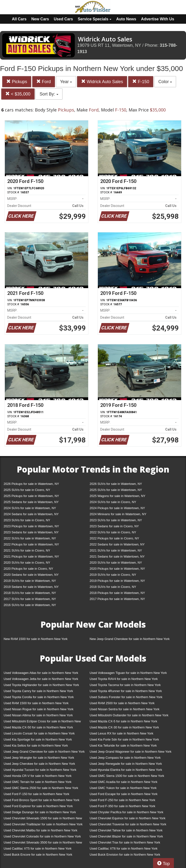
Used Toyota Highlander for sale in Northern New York (41, 685)
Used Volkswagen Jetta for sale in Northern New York (41, 679)
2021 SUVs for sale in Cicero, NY (27, 550)
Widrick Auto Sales (102, 82)
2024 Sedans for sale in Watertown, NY (31, 514)
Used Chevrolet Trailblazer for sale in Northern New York (43, 824)
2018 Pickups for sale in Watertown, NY (117, 593)
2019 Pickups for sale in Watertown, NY (117, 581)
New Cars (40, 19)
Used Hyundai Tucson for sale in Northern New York (40, 770)
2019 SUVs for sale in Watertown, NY (30, 581)
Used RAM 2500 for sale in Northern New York (122, 703)
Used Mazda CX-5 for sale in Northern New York (123, 721)
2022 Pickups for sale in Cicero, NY (114, 538)
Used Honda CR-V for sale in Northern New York (38, 776)
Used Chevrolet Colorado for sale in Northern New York (42, 836)
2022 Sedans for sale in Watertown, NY (117, 544)
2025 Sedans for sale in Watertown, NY (31, 502)
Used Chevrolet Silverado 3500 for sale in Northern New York (43, 843)
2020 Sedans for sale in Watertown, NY (31, 575)
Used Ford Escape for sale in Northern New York (124, 794)
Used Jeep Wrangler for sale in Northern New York (39, 758)
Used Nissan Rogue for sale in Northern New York (39, 709)
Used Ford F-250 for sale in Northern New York (122, 800)
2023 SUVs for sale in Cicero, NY (27, 520)
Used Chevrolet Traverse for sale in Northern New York (128, 824)
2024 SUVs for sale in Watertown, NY (30, 508)
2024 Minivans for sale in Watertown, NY (118, 514)
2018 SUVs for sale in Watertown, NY (30, 593)
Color (165, 82)
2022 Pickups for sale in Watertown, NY (31, 544)
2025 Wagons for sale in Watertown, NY (117, 496)
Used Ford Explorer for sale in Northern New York (38, 806)
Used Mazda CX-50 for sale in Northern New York (38, 727)
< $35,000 (18, 94)
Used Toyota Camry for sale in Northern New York (38, 691)
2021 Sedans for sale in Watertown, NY (117, 556)
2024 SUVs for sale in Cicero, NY (113, 502)
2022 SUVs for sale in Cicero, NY (113, 532)
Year (66, 82)
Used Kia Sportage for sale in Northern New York (38, 739)
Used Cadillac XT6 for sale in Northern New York (124, 848)
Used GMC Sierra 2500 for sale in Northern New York (41, 788)
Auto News (126, 19)
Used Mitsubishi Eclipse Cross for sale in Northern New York (42, 722)
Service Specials (95, 19)
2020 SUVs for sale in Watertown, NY (116, 563)
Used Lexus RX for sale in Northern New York (121, 733)
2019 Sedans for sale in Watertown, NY (31, 587)
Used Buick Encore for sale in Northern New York (38, 855)
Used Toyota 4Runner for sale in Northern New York (126, 691)
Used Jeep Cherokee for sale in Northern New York (39, 764)
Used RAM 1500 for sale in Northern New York (36, 703)
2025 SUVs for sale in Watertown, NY (116, 490)
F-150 (141, 82)
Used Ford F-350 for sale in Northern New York (122, 806)
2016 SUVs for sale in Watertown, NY (30, 605)
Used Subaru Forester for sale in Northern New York (126, 697)
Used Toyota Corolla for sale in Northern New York (39, 697)
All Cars (19, 19)
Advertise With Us (158, 19)
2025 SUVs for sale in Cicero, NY (27, 490)
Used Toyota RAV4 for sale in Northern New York (124, 679)
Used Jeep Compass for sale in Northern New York (125, 758)
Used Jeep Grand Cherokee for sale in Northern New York (44, 752)
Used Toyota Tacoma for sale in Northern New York (125, 685)
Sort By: (49, 94)
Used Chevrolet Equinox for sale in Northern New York (128, 818)
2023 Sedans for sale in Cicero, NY (114, 526)
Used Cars (63, 19)
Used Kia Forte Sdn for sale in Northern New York (124, 739)
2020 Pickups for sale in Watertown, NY (117, 569)
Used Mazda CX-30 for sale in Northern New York (124, 727)
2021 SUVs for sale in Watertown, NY (116, 550)
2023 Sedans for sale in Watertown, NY (31, 532)
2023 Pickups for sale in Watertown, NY (31, 526)
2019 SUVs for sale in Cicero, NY (113, 575)
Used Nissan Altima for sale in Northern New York (38, 715)
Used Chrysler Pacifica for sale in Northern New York (126, 812)
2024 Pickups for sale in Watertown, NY (117, 508)
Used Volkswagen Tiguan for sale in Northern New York (128, 673)
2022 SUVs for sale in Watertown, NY (30, 538)
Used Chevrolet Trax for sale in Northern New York (125, 842)
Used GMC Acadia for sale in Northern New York (124, 782)
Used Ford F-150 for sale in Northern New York (36, 794)
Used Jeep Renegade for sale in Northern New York (126, 764)
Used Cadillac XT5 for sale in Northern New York (38, 848)
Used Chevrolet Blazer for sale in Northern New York (126, 836)
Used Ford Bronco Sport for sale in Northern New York (42, 800)
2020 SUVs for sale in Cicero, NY (27, 563)
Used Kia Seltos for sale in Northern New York (36, 746)
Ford (44, 82)
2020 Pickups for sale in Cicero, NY (28, 569)
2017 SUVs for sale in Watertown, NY (30, 599)
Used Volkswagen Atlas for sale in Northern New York (41, 673)
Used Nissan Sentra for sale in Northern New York (124, 709)
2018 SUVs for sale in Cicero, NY (113, 587)
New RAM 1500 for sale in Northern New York (36, 639)
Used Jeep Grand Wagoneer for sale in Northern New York (131, 752)
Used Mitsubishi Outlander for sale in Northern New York (129, 715)
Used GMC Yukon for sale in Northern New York (123, 788)
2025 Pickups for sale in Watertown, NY (31, 496)
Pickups (17, 82)
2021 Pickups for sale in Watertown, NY (31, 556)
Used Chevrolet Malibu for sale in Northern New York (40, 830)
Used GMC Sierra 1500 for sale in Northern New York (127, 776)
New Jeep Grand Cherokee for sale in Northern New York (130, 639)
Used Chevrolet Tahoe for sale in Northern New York (126, 830)
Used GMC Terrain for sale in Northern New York (38, 782)
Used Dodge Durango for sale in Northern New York (40, 812)
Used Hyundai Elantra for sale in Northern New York (126, 770)
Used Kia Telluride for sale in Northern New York (123, 746)
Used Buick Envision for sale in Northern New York (125, 855)
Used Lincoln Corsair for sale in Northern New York (39, 733)
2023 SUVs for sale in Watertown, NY (116, 520)
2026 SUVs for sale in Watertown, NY (116, 484)
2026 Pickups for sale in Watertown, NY (31, 484)
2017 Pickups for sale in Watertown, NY (117, 599)
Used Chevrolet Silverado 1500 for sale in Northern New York (43, 819)
